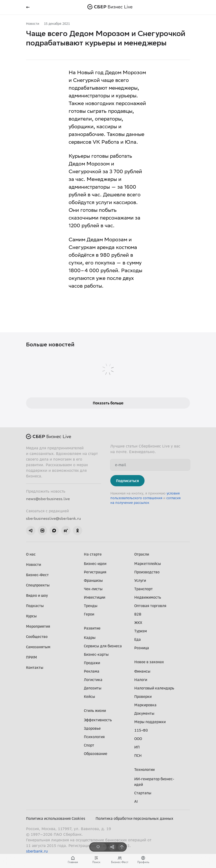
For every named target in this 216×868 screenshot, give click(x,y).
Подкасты (35, 606)
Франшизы (93, 580)
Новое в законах (149, 662)
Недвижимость (148, 597)
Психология (94, 737)
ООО (138, 739)
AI (136, 801)
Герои (89, 614)
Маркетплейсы (148, 564)
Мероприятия (38, 626)
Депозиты (93, 688)
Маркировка (145, 705)
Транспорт (143, 589)
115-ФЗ (141, 730)
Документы (144, 713)
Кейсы (89, 696)
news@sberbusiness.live (48, 499)
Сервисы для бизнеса (103, 646)
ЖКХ (138, 623)
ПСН (138, 755)
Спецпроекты (38, 585)
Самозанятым (38, 647)
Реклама (92, 671)
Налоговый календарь (154, 688)
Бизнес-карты (96, 654)
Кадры (90, 637)
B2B (138, 614)
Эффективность (98, 720)
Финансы (142, 671)
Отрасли (142, 554)
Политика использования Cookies (56, 818)
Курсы (31, 616)
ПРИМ (32, 657)
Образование (96, 754)
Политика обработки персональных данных (134, 818)
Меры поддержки (150, 722)
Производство (147, 572)
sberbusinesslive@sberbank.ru (53, 518)
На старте (93, 554)
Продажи (92, 663)
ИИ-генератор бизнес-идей (154, 782)
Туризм (141, 631)
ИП (137, 747)
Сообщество (37, 637)
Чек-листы (93, 589)
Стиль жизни (95, 711)
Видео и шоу (37, 595)
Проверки (143, 696)
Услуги (140, 580)
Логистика (93, 680)
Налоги (141, 680)
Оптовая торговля (150, 606)
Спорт (89, 745)
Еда (138, 639)
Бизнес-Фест (37, 575)
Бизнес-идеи (95, 564)
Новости (33, 24)
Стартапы (143, 793)
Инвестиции (95, 597)
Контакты (35, 667)
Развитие (92, 628)
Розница (142, 648)
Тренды (91, 606)
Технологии (144, 769)
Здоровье (92, 728)
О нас (31, 554)
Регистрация (95, 572)
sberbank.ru (37, 851)
